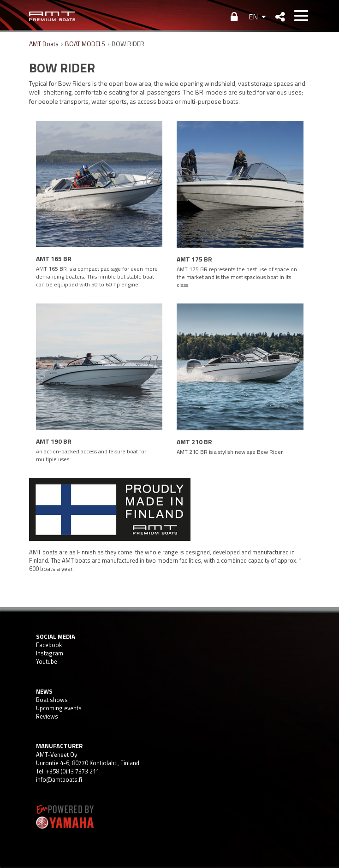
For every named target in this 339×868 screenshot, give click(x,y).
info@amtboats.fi (59, 779)
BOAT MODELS (85, 44)
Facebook (49, 645)
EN (253, 17)
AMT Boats (44, 44)
